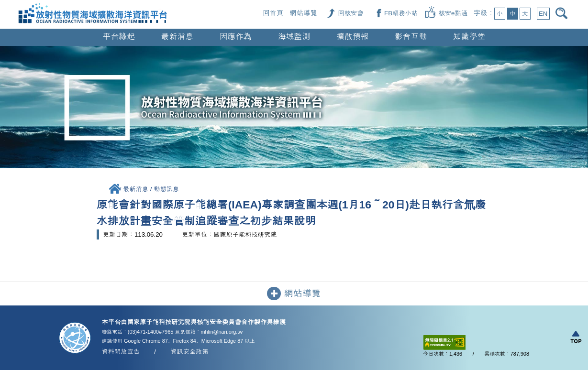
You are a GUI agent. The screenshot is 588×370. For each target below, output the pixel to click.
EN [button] (543, 14)
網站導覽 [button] (294, 294)
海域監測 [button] (294, 37)
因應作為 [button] (236, 37)
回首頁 (273, 13)
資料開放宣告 (121, 352)
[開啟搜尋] (563, 13)
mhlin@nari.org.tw (222, 332)
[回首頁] (93, 4)
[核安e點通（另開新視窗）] (453, 13)
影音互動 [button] (411, 37)
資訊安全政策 (189, 352)
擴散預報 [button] (353, 37)
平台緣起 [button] (119, 37)
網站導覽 (303, 13)
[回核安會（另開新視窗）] (350, 13)
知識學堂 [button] (469, 37)
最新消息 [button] (178, 37)
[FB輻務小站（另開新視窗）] (401, 13)
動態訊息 (166, 189)
